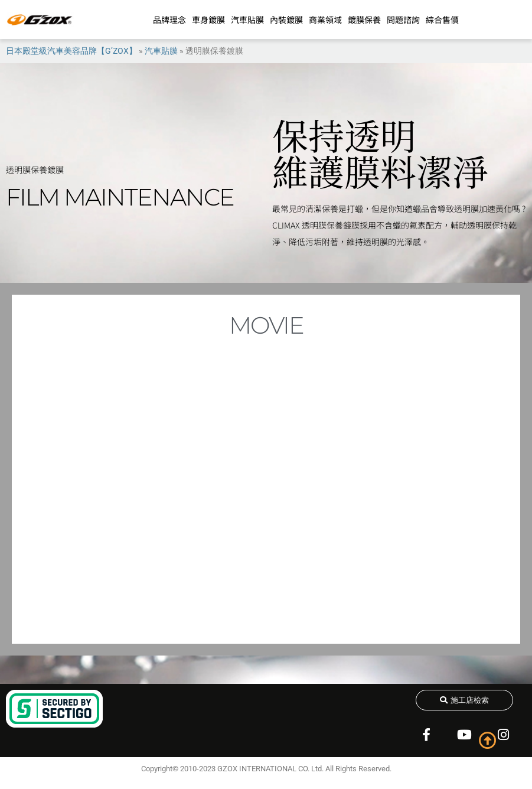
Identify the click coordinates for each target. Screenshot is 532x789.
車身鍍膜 (208, 19)
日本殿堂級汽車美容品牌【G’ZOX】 (71, 51)
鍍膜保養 (364, 19)
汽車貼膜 (247, 19)
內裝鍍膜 (286, 19)
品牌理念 (169, 19)
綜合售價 (442, 19)
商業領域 (325, 19)
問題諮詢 (403, 19)
